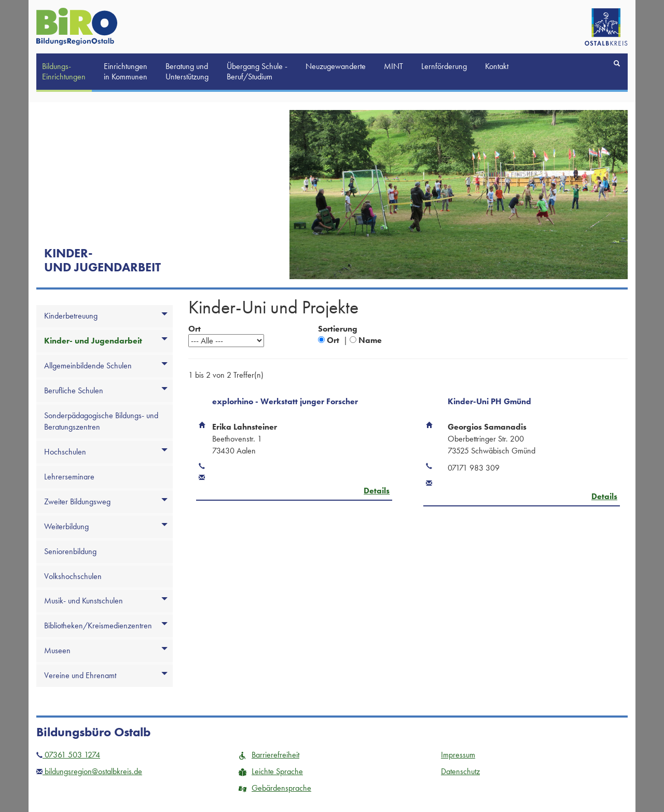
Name (370, 340)
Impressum (458, 755)
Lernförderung (444, 66)
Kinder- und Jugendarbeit (93, 341)
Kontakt (497, 66)
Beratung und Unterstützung (187, 71)
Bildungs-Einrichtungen (64, 71)
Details (377, 491)
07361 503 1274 (68, 755)
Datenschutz (460, 771)
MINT (393, 66)
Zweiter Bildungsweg (77, 501)
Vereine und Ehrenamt (80, 675)
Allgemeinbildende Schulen (88, 366)
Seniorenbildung (70, 551)
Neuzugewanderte (336, 66)
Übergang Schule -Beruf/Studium (257, 71)
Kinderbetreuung (71, 316)
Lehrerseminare (69, 477)
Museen (57, 650)
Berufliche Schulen (74, 390)
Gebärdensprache (275, 788)
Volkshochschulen (73, 576)
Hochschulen (65, 452)
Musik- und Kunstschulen (84, 601)
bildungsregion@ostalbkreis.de (89, 771)
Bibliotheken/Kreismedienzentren (98, 625)
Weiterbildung (66, 526)
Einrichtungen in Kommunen (126, 71)
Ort (333, 340)
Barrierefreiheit (269, 755)
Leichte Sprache (271, 771)
